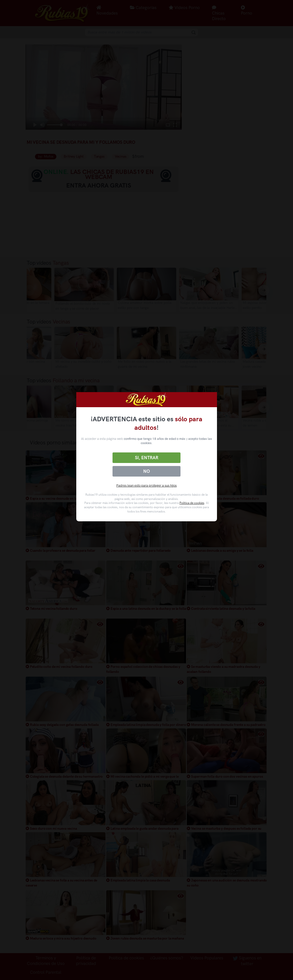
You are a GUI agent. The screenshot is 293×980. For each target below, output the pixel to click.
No (146, 471)
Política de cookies (192, 503)
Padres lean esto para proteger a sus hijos (146, 485)
